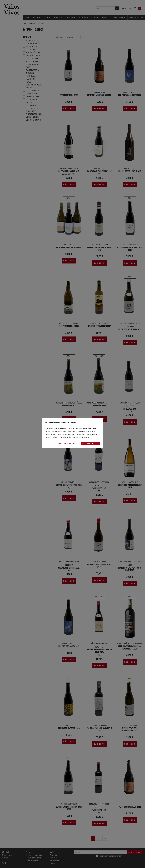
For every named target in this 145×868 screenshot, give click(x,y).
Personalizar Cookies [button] (69, 443)
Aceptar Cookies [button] (91, 443)
